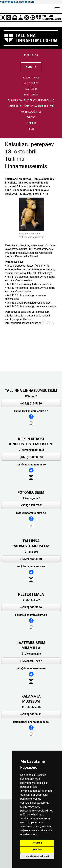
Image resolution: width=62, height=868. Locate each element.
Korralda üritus (31, 112)
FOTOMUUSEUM (31, 492)
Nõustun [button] (37, 843)
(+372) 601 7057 (31, 661)
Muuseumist (31, 83)
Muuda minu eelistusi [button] (37, 856)
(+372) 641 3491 (31, 714)
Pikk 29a (31, 552)
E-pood (31, 118)
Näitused (31, 89)
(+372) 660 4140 (31, 559)
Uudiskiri (31, 123)
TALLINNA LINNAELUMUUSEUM (31, 391)
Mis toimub (31, 95)
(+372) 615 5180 (31, 404)
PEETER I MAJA (31, 594)
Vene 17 (31, 67)
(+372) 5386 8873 (31, 457)
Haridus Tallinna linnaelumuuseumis (31, 106)
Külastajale (31, 78)
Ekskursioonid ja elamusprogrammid (31, 101)
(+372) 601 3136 (31, 607)
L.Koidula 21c (31, 654)
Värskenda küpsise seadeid (17, 2)
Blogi (31, 129)
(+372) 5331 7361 (31, 505)
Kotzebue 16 (31, 707)
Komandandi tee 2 (31, 450)
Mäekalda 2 (31, 600)
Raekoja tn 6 (31, 498)
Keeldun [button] (37, 850)
